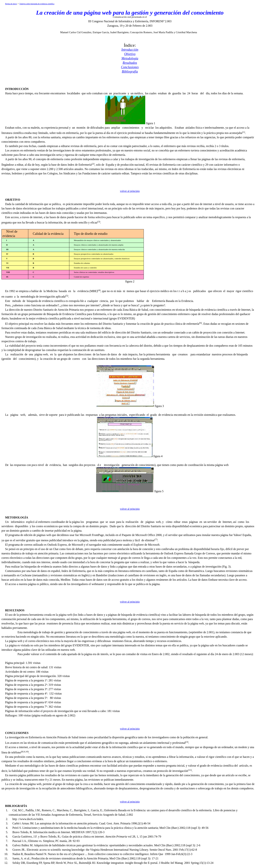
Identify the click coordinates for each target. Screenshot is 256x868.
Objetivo (130, 54)
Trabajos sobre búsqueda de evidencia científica (37, 4)
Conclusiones (130, 67)
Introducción (130, 50)
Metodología (130, 58)
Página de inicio (11, 4)
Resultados (130, 63)
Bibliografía (130, 72)
